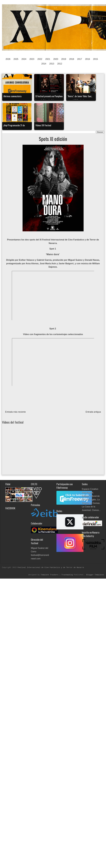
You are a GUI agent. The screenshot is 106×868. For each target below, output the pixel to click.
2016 (88, 59)
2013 (52, 64)
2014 (44, 64)
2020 (56, 59)
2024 (24, 59)
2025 (16, 59)
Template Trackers (50, 575)
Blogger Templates (95, 575)
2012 (60, 64)
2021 (48, 59)
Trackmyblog (68, 575)
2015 (95, 59)
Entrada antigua (93, 412)
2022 (40, 59)
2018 (72, 59)
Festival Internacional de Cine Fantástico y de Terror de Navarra (51, 567)
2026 (8, 59)
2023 (32, 59)
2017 (80, 59)
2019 (64, 59)
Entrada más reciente (15, 412)
